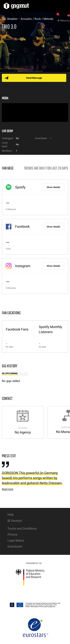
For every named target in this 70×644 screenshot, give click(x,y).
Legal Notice (16, 541)
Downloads (15, 547)
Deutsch (17, 521)
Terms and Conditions (22, 529)
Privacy (12, 535)
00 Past (24, 373)
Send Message (34, 78)
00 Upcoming (10, 373)
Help (11, 515)
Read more (8, 489)
